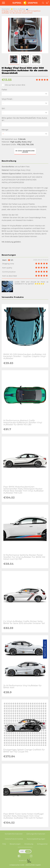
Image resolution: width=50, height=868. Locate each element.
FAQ (4, 844)
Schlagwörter (42, 844)
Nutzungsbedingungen (36, 839)
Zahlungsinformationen (36, 834)
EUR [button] (28, 851)
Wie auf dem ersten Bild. (13, 85)
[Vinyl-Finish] (25, 103)
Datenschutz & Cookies (14, 839)
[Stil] (25, 113)
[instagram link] (31, 856)
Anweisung (29, 844)
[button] (14, 59)
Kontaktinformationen (14, 834)
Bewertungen (15, 844)
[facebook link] (19, 856)
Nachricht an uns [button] (45, 649)
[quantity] (25, 134)
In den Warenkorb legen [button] (25, 151)
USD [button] (22, 851)
